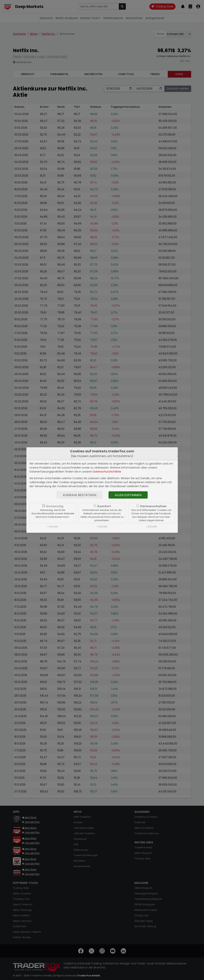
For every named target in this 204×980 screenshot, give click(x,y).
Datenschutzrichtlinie (107, 472)
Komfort (104, 506)
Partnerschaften (153, 506)
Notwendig (55, 506)
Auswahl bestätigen (80, 495)
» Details (53, 526)
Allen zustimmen (128, 495)
